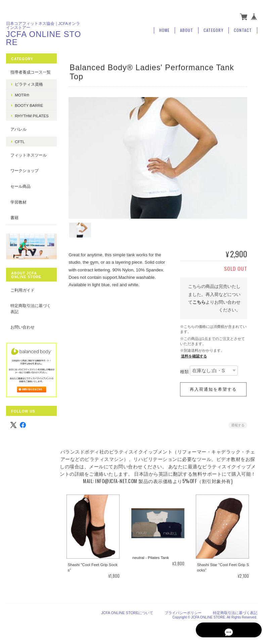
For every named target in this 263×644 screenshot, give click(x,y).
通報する (238, 423)
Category (213, 29)
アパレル (18, 139)
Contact (243, 29)
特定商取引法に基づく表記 (29, 316)
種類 (184, 370)
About (187, 29)
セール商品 (20, 196)
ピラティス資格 (29, 89)
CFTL (20, 151)
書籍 (14, 227)
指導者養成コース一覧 (29, 73)
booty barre (29, 110)
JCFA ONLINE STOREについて (127, 610)
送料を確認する (194, 354)
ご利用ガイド (23, 298)
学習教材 (18, 211)
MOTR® (22, 99)
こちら (199, 300)
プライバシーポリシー (183, 610)
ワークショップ (25, 180)
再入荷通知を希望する (213, 388)
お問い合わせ (23, 335)
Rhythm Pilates (30, 123)
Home (164, 29)
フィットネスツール (29, 164)
